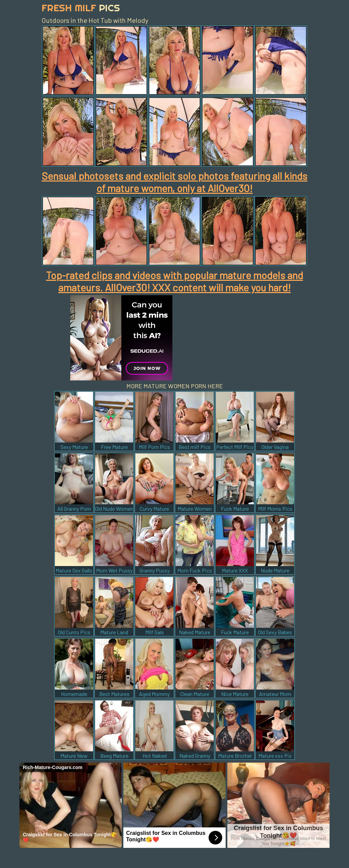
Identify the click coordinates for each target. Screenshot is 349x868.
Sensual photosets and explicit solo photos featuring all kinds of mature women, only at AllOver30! (174, 182)
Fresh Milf (81, 8)
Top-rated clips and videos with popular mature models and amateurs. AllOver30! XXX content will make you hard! (174, 281)
